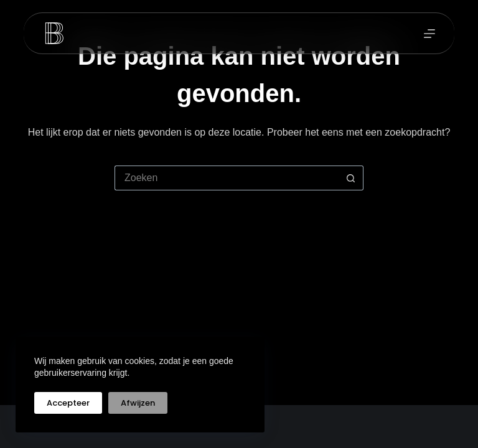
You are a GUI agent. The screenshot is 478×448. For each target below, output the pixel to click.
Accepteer (68, 403)
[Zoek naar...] (227, 178)
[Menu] (429, 34)
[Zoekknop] (351, 178)
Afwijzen (138, 403)
